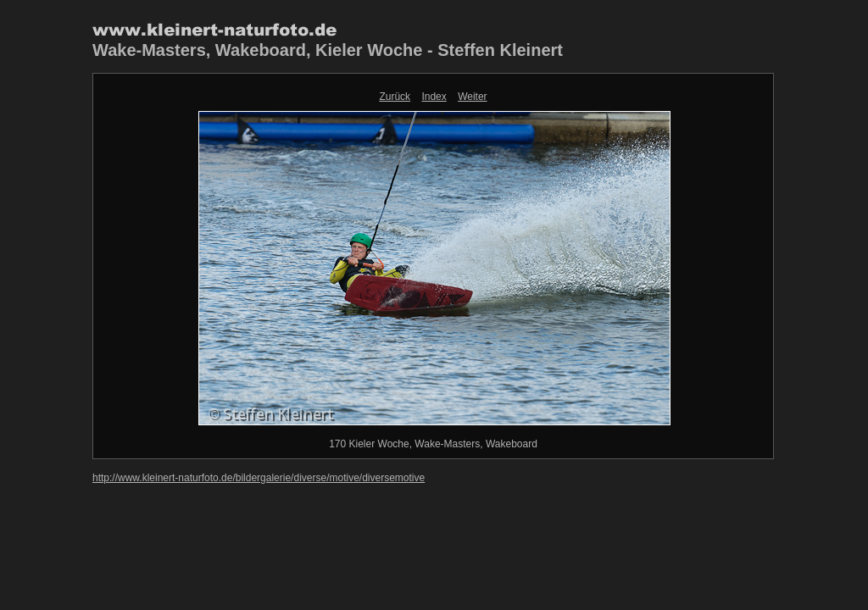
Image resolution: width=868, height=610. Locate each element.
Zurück (395, 97)
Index (434, 97)
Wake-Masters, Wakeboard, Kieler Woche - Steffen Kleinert (328, 50)
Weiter (472, 97)
